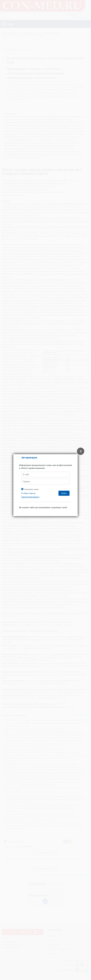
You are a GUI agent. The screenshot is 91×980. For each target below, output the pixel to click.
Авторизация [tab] (29, 457)
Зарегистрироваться (30, 497)
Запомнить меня (31, 489)
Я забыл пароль (28, 493)
